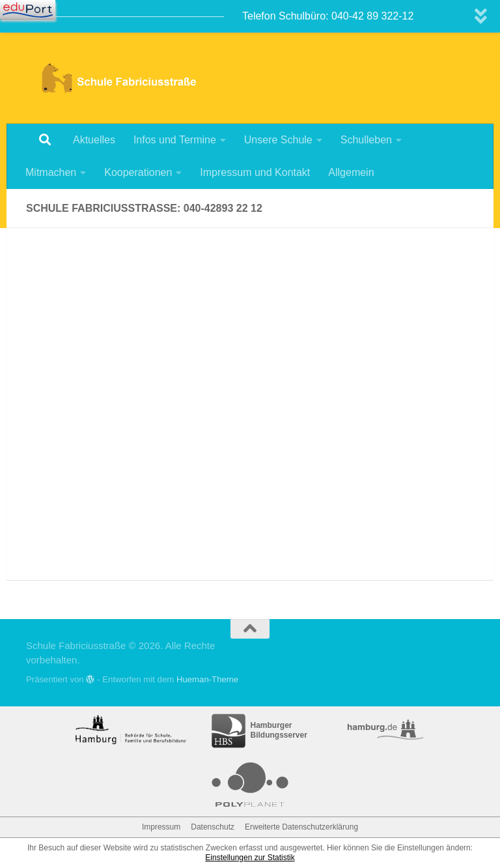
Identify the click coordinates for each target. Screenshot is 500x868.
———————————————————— (120, 16)
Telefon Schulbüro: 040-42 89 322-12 (328, 16)
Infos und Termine (175, 140)
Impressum (161, 827)
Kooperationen (138, 172)
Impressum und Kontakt (255, 172)
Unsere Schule (278, 140)
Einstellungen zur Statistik (250, 858)
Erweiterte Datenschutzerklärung (301, 827)
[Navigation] (28, 10)
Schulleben (366, 140)
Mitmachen (51, 172)
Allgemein (351, 172)
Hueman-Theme (207, 679)
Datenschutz (213, 827)
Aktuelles (94, 140)
